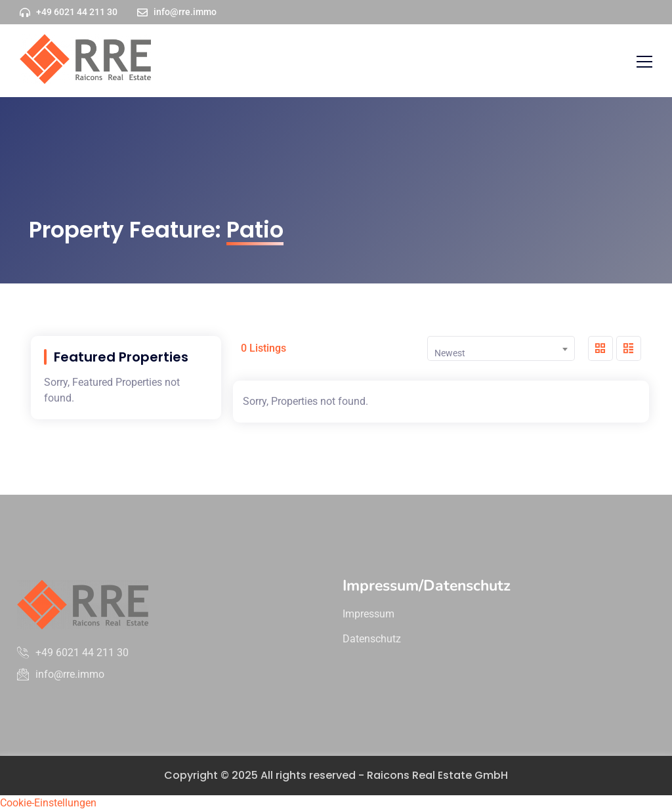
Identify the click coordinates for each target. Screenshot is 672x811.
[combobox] (501, 348)
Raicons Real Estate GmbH (437, 775)
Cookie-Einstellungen (48, 803)
